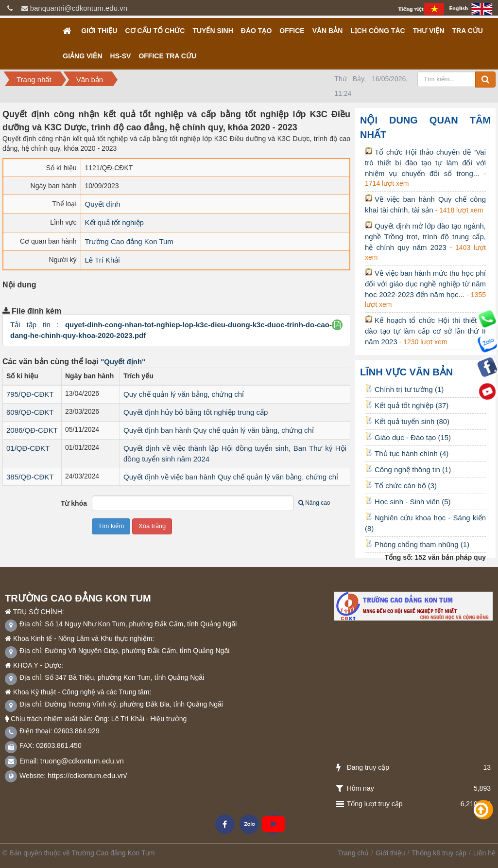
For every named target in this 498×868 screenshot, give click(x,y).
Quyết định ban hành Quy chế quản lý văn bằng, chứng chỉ (219, 430)
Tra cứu (468, 31)
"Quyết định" (123, 362)
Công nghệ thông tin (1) (408, 469)
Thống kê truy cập (439, 853)
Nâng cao (314, 503)
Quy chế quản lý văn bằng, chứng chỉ (184, 394)
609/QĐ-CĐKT (30, 412)
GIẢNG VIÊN (82, 56)
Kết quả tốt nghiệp (114, 222)
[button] (337, 325)
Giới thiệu (99, 31)
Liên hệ (484, 853)
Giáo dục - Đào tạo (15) (408, 437)
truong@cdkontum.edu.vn (82, 761)
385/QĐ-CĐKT (30, 477)
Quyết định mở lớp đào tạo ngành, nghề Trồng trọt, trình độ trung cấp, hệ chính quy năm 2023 (425, 237)
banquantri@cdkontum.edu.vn (79, 8)
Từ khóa (74, 503)
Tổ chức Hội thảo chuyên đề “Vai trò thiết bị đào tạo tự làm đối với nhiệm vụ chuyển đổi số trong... (425, 163)
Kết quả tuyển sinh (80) (407, 421)
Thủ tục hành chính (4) (407, 453)
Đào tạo (256, 31)
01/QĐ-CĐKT (28, 448)
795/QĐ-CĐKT (30, 394)
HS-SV (121, 56)
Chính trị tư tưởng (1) (404, 389)
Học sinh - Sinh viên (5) (408, 502)
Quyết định (103, 204)
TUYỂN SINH (213, 31)
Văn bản (328, 31)
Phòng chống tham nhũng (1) (417, 544)
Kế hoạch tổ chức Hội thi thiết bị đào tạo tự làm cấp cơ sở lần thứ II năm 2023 (425, 331)
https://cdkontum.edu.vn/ (87, 775)
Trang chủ (353, 853)
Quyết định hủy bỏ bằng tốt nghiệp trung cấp (196, 412)
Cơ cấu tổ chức (155, 31)
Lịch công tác (378, 31)
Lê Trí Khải (103, 260)
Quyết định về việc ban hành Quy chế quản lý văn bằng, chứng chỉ (231, 477)
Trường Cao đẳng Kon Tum (129, 241)
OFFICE (292, 31)
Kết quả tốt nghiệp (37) (407, 405)
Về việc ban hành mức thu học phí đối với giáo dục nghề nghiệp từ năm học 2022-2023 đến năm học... (425, 284)
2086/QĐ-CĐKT (32, 430)
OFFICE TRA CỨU (167, 56)
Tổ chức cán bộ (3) (401, 486)
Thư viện (429, 31)
